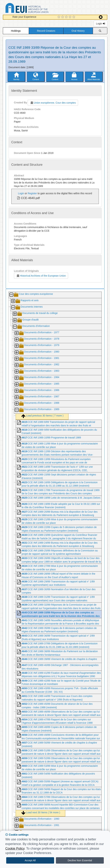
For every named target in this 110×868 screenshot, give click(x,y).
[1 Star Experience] (59, 17)
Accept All (30, 860)
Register (32, 193)
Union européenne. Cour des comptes (53, 103)
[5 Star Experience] (74, 17)
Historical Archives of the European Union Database (37, 9)
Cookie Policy (15, 849)
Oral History (78, 31)
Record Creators (46, 31)
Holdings (16, 31)
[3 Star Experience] (67, 17)
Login (100, 24)
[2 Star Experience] (63, 17)
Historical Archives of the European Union (41, 276)
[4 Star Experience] (71, 17)
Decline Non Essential (80, 860)
